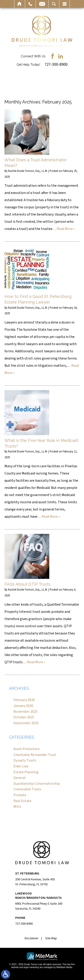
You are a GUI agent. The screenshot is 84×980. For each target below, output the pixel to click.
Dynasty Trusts (25, 760)
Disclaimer (32, 938)
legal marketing (31, 967)
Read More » (66, 229)
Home (20, 4)
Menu (65, 4)
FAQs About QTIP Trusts (27, 584)
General (19, 778)
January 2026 (23, 706)
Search (54, 4)
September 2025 (26, 723)
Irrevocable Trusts (27, 789)
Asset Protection (27, 749)
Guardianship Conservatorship (37, 784)
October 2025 (24, 717)
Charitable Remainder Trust (35, 755)
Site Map (51, 938)
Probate (20, 795)
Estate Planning (26, 772)
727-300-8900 (56, 64)
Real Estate (22, 801)
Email (42, 4)
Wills (17, 807)
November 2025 (25, 712)
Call (30, 4)
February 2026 (24, 700)
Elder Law (21, 766)
